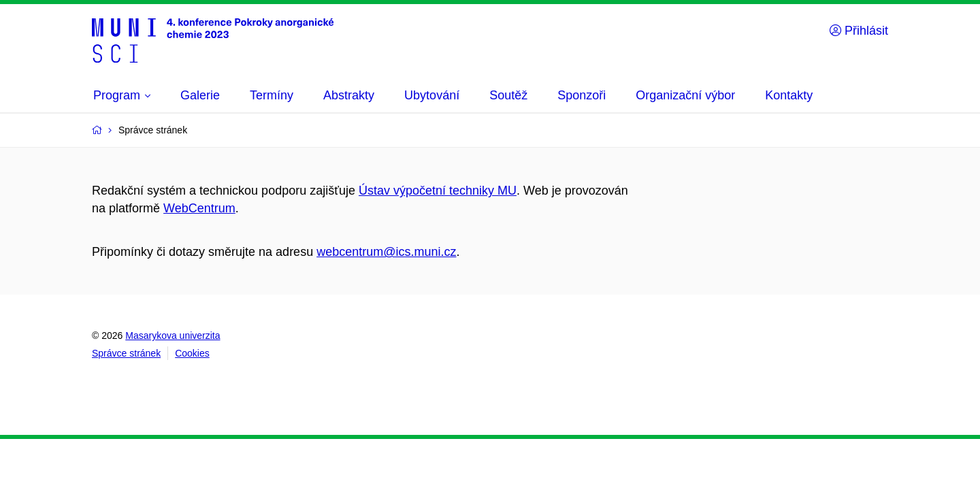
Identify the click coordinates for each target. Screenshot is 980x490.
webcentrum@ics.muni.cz (386, 252)
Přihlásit (859, 31)
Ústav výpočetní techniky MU (438, 191)
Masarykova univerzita (173, 336)
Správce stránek (126, 353)
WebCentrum (199, 208)
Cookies (192, 353)
